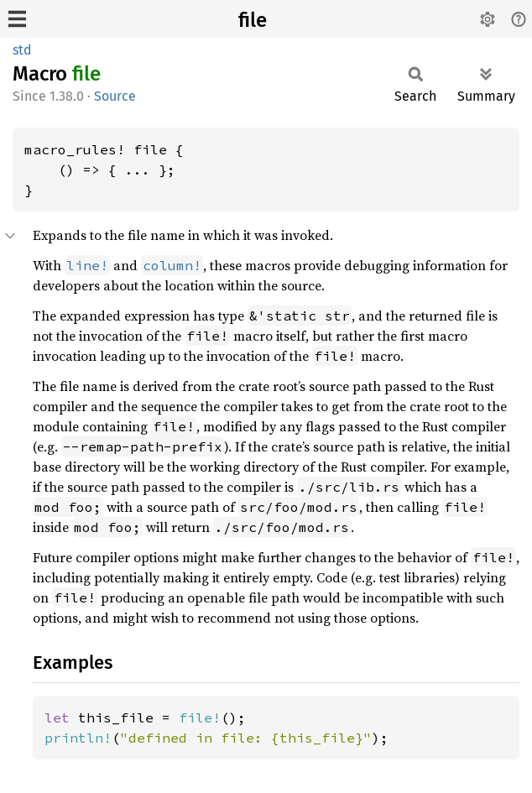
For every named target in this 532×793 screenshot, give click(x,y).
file (253, 20)
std (22, 50)
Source (115, 96)
